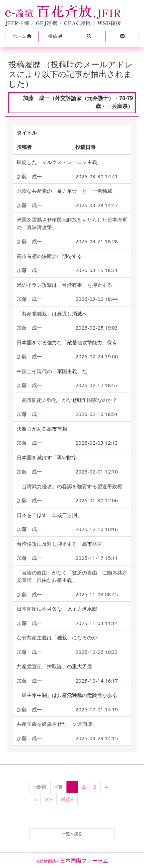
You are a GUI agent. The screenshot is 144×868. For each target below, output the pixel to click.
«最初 (40, 787)
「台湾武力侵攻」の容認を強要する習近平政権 (69, 486)
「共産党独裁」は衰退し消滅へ (52, 314)
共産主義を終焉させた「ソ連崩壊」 (57, 724)
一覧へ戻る (72, 834)
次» (48, 799)
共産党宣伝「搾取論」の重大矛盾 (54, 666)
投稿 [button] (55, 36)
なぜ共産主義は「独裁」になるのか (57, 637)
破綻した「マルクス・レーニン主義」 (59, 162)
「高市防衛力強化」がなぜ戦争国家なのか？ (67, 400)
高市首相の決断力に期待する (49, 256)
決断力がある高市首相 (42, 429)
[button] (22, 36)
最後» (67, 799)
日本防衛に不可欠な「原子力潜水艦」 (59, 609)
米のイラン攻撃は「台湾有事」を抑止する (64, 285)
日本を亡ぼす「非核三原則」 (49, 515)
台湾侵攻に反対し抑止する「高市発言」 (62, 544)
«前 (58, 787)
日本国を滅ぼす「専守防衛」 (49, 457)
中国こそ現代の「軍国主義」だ (52, 371)
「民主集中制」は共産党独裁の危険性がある (67, 695)
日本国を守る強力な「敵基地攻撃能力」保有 (67, 342)
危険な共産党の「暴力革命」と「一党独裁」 (67, 191)
